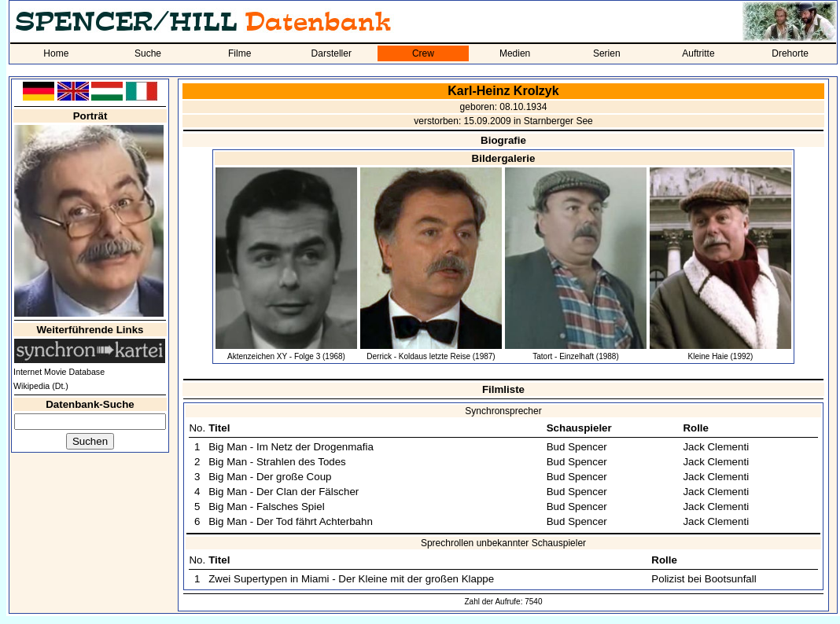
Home (56, 53)
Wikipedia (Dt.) (41, 386)
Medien (515, 53)
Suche (148, 53)
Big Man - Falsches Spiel (266, 507)
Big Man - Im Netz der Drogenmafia (291, 447)
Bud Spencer (577, 447)
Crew (423, 53)
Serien (607, 53)
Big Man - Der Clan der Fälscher (284, 492)
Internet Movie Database (59, 372)
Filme (239, 53)
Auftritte (698, 53)
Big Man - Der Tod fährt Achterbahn (291, 521)
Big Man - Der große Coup (270, 477)
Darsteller (332, 53)
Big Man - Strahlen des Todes (277, 462)
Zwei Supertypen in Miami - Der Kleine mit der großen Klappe (351, 579)
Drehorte (790, 53)
